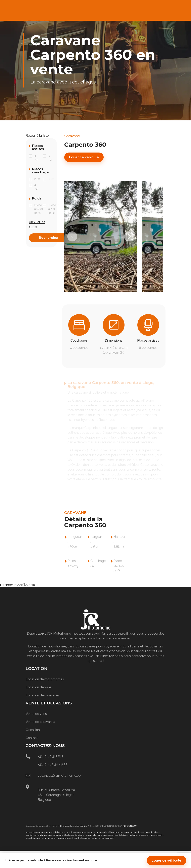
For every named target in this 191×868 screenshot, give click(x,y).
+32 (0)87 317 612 (51, 756)
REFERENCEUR (130, 826)
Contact (32, 738)
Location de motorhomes (45, 679)
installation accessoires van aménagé (71, 832)
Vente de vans (36, 714)
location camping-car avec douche (141, 832)
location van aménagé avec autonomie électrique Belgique (55, 835)
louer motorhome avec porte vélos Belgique (107, 835)
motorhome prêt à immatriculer (41, 838)
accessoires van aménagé (38, 832)
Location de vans (39, 687)
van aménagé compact (103, 838)
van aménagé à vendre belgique (74, 838)
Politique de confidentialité (74, 826)
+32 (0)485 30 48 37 (53, 764)
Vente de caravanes (40, 722)
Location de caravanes (43, 695)
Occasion (33, 730)
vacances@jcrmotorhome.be (59, 776)
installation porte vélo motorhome (107, 832)
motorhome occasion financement (146, 835)
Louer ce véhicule (84, 157)
